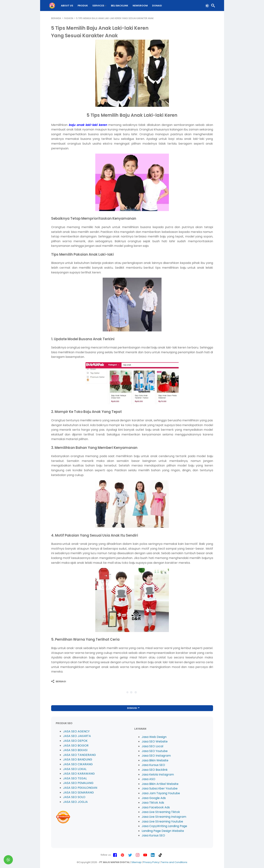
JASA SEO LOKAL (75, 769)
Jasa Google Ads (154, 798)
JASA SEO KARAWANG (79, 774)
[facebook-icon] (115, 855)
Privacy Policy (151, 862)
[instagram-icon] (138, 855)
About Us (69, 6)
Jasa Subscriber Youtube (160, 788)
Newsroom (142, 6)
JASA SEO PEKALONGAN (80, 788)
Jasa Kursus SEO (153, 765)
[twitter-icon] (130, 855)
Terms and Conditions (174, 862)
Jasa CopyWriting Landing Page (164, 826)
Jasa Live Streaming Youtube (162, 821)
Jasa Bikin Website (155, 760)
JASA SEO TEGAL (75, 778)
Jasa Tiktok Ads (153, 803)
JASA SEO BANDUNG (78, 759)
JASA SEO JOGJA (75, 802)
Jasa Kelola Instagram (158, 775)
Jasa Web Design (154, 737)
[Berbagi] (59, 681)
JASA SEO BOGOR (76, 746)
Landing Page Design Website (163, 831)
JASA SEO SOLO (74, 797)
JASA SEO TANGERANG (79, 755)
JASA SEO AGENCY (76, 731)
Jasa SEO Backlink (155, 770)
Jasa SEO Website (155, 741)
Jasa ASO (148, 779)
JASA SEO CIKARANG (78, 764)
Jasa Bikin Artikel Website (160, 784)
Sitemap (136, 862)
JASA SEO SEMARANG (78, 792)
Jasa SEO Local (152, 746)
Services (100, 6)
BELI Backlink (122, 6)
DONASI (159, 6)
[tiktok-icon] (160, 855)
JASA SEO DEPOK (75, 741)
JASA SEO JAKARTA (77, 736)
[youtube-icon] (145, 855)
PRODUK (85, 6)
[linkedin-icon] (153, 855)
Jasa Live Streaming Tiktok (161, 812)
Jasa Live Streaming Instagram (164, 817)
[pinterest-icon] (123, 855)
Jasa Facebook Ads (156, 807)
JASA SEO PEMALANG (78, 783)
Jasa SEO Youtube (155, 751)
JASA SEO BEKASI (75, 750)
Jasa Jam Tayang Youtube (161, 793)
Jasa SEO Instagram (156, 756)
